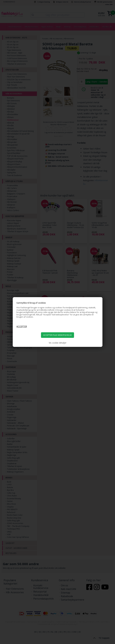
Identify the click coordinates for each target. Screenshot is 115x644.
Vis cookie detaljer (58, 343)
